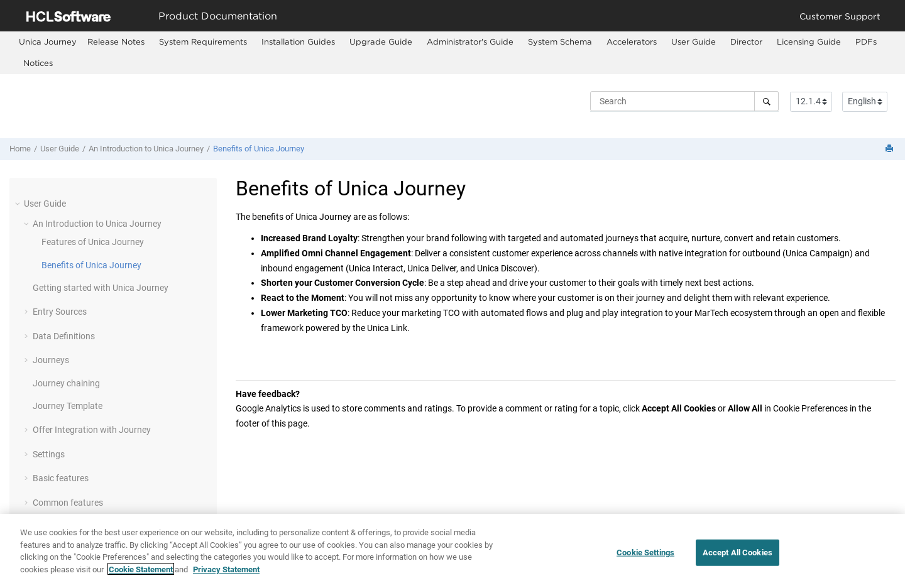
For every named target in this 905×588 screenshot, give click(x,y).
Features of (93, 242)
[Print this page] (891, 149)
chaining (66, 383)
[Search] (766, 101)
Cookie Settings (645, 562)
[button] (19, 204)
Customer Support (840, 16)
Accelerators (632, 41)
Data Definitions (64, 336)
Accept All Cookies (738, 562)
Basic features (61, 478)
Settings (49, 454)
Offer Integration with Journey (92, 430)
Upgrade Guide (381, 41)
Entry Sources (60, 312)
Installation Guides (298, 41)
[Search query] (684, 101)
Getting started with (101, 288)
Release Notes (116, 41)
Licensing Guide (809, 41)
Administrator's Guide (470, 41)
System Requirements (203, 41)
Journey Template (68, 406)
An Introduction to (146, 149)
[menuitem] (48, 42)
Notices (38, 63)
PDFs (866, 41)
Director (746, 41)
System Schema (560, 41)
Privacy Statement (226, 579)
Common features (68, 503)
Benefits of (259, 149)
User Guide (694, 41)
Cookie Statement (141, 579)
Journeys (51, 360)
